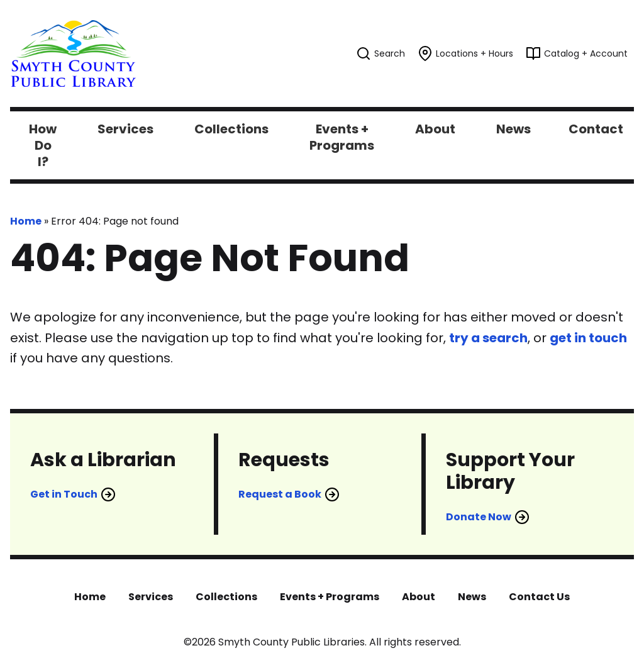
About (419, 597)
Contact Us (539, 597)
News (472, 597)
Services (151, 597)
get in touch (588, 338)
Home (26, 221)
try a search (488, 338)
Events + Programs (330, 597)
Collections (226, 597)
